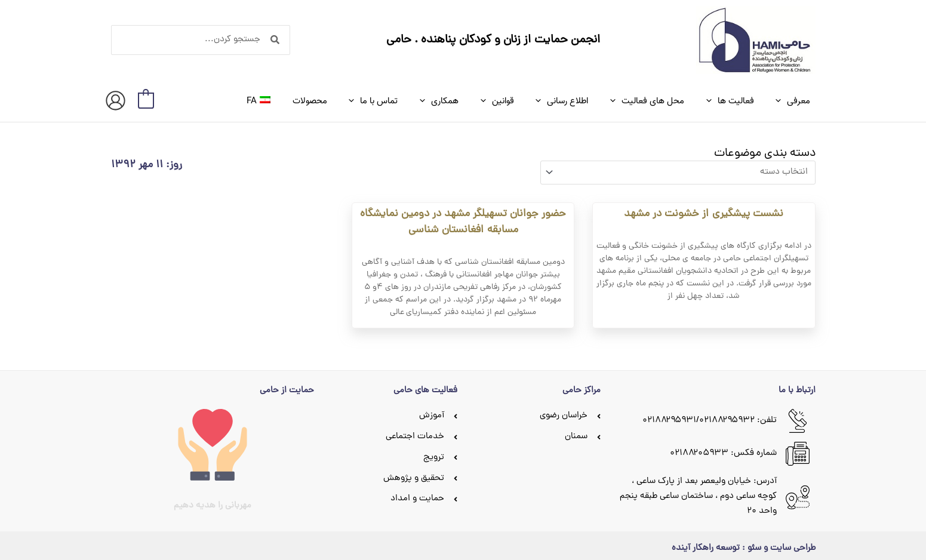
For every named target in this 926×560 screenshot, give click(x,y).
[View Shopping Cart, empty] (146, 101)
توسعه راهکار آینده (706, 545)
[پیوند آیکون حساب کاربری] (116, 101)
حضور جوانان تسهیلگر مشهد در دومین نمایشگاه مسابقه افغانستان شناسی (463, 219)
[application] (784, 101)
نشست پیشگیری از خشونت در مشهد (704, 210)
